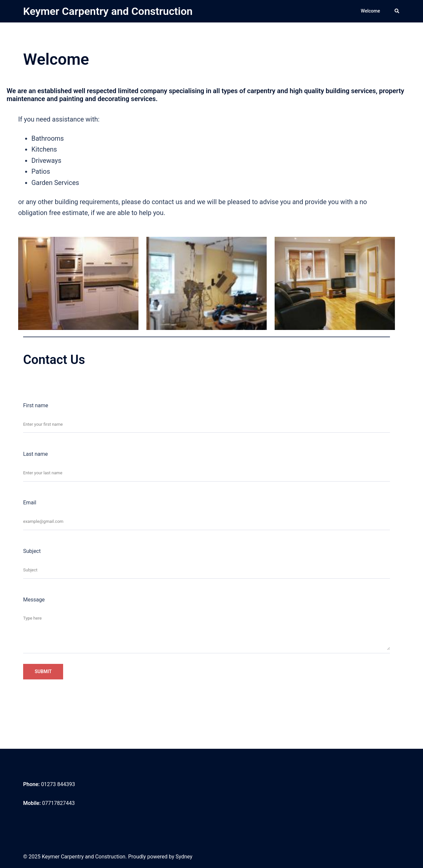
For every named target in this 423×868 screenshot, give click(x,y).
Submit (43, 671)
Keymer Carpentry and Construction (108, 11)
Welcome (370, 11)
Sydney (184, 857)
